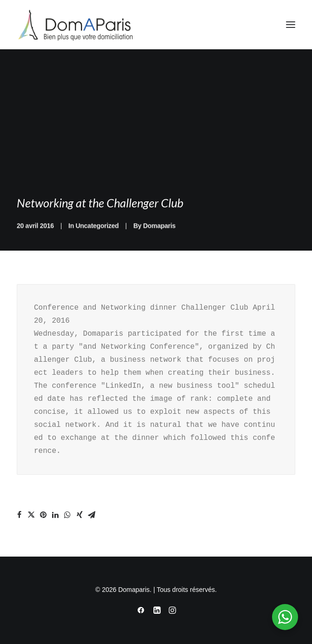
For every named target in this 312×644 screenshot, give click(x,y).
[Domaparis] (75, 25)
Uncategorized (97, 237)
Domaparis (159, 237)
